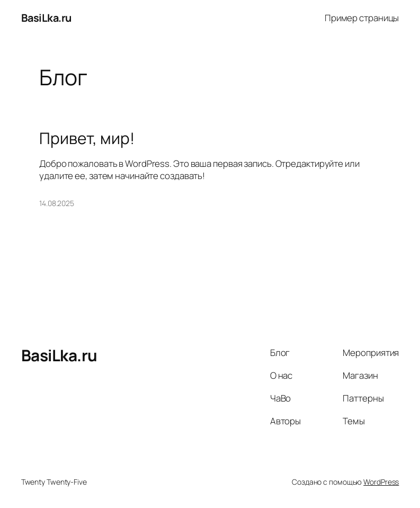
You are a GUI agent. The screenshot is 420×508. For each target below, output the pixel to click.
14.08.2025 (57, 203)
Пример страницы (362, 18)
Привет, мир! (87, 138)
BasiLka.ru (46, 18)
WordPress (381, 482)
